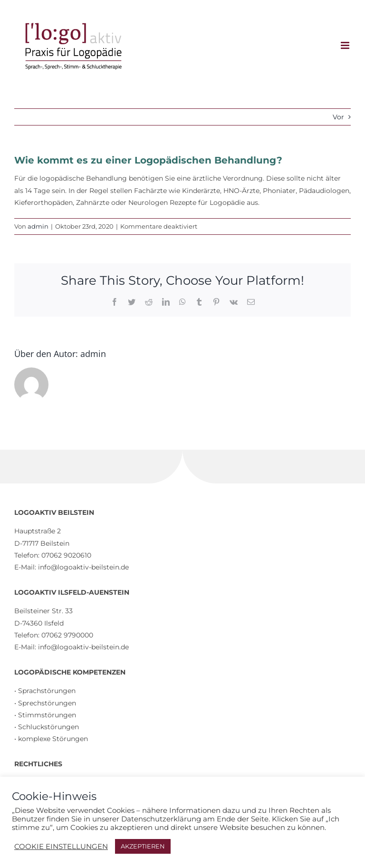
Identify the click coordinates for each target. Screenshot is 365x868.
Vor (338, 117)
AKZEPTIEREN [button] (143, 846)
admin (38, 226)
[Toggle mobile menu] (346, 45)
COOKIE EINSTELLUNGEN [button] (61, 847)
